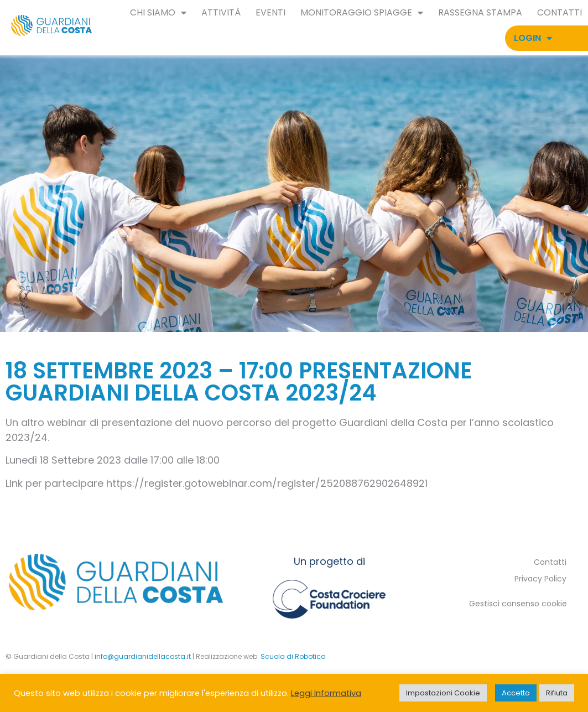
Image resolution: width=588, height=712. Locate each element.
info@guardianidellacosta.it (143, 656)
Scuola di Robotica (293, 656)
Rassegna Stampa (480, 12)
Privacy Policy (540, 579)
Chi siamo (158, 13)
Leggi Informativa (326, 693)
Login (533, 38)
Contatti (560, 12)
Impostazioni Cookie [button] (443, 693)
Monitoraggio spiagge (362, 13)
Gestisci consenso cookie (518, 604)
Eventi (270, 12)
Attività (221, 12)
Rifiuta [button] (557, 693)
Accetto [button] (516, 693)
